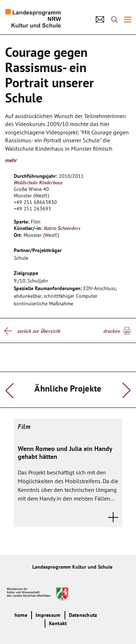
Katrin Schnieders (62, 228)
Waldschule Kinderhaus (38, 183)
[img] (128, 20)
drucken (112, 331)
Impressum (48, 615)
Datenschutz (83, 615)
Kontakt (58, 623)
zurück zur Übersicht (39, 331)
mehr (11, 160)
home (21, 615)
